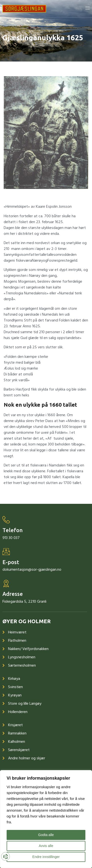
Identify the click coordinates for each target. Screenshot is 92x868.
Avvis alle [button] (46, 846)
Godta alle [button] (46, 835)
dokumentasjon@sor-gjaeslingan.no (32, 569)
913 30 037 (11, 538)
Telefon (13, 530)
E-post (11, 562)
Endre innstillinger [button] (46, 857)
